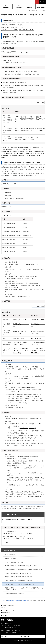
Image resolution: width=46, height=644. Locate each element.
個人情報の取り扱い (6, 613)
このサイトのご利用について (8, 606)
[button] (37, 2)
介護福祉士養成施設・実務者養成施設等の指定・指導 (19, 577)
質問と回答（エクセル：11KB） (10, 30)
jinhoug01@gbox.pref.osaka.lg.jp (26, 387)
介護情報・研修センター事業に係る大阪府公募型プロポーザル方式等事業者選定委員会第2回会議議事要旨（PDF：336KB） (23, 156)
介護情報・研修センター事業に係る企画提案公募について (20, 584)
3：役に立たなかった (27, 533)
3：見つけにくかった (30, 538)
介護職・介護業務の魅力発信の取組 (14, 562)
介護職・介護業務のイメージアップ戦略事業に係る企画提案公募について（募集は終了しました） (24, 589)
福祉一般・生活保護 (16, 600)
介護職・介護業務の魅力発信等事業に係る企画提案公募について (22, 581)
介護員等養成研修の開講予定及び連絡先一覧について (19, 573)
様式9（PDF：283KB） (37, 338)
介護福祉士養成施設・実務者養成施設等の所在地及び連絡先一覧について (24, 570)
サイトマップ (5, 615)
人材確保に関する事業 (11, 558)
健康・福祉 (9, 600)
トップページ (3, 600)
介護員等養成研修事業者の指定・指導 (15, 593)
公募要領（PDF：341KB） (38, 320)
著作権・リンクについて (7, 608)
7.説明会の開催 (7, 361)
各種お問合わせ (27, 636)
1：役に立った (8, 533)
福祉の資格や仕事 (10, 550)
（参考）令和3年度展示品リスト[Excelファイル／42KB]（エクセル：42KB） (21, 351)
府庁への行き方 (4, 636)
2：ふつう (16, 533)
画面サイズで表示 (40, 103)
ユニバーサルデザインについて (9, 610)
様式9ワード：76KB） (19, 338)
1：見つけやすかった (10, 538)
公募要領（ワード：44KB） (20, 320)
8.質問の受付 (6, 413)
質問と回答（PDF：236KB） (27, 30)
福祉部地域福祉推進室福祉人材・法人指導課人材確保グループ (18, 519)
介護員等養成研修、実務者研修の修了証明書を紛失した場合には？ (22, 566)
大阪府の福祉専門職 (10, 555)
